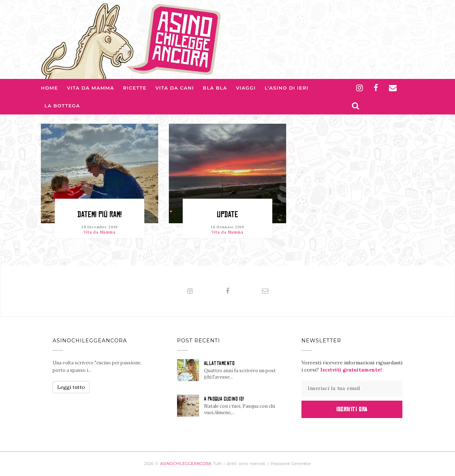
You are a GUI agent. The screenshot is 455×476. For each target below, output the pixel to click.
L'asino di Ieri (287, 88)
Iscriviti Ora (352, 409)
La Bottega (62, 106)
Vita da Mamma (90, 88)
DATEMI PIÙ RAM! (100, 215)
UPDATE (227, 215)
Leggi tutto (71, 387)
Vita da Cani (175, 88)
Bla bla (215, 88)
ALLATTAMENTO (220, 363)
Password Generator (291, 464)
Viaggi (246, 88)
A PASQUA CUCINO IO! (224, 399)
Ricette (135, 88)
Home (49, 88)
